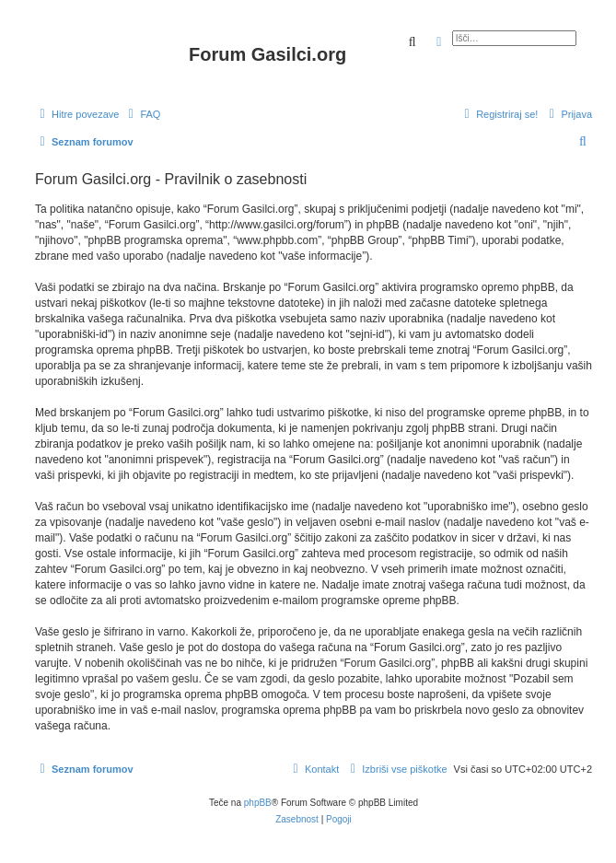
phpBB (258, 803)
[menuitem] (142, 114)
